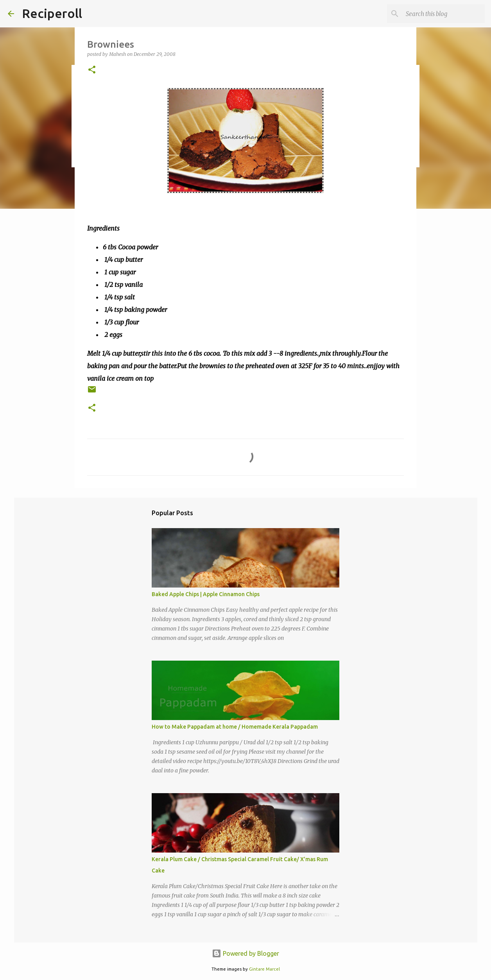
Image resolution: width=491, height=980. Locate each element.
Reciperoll (52, 13)
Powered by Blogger (245, 953)
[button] (92, 70)
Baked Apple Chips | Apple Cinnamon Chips (206, 594)
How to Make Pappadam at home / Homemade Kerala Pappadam (235, 727)
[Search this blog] (444, 14)
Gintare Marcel (264, 969)
